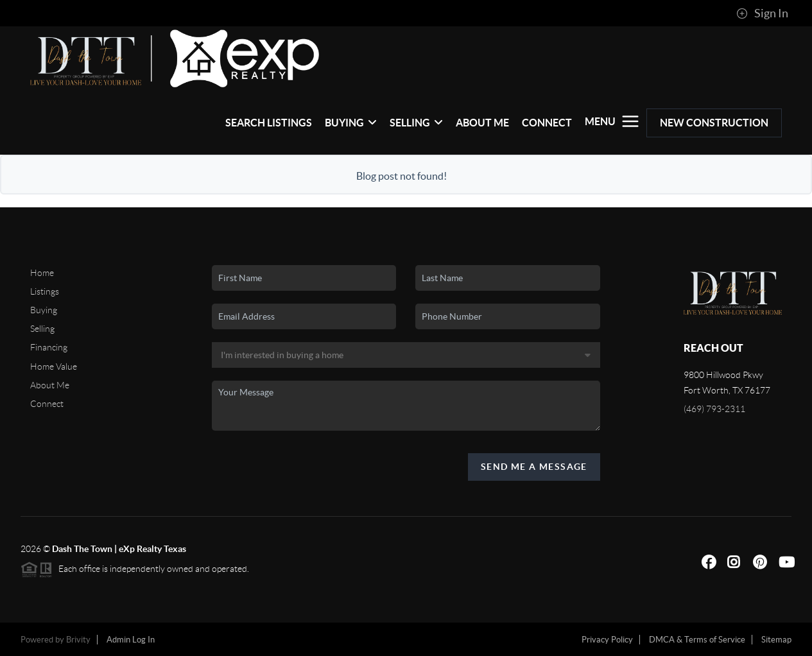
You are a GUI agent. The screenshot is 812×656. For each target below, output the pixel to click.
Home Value (54, 367)
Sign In (762, 13)
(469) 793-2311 (714, 409)
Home (42, 273)
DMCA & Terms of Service (697, 640)
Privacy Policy (607, 640)
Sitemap (776, 640)
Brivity (78, 640)
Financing (49, 347)
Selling (416, 123)
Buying (351, 123)
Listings (45, 291)
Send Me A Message (534, 467)
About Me (482, 123)
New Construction (714, 123)
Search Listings (269, 123)
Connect (547, 123)
